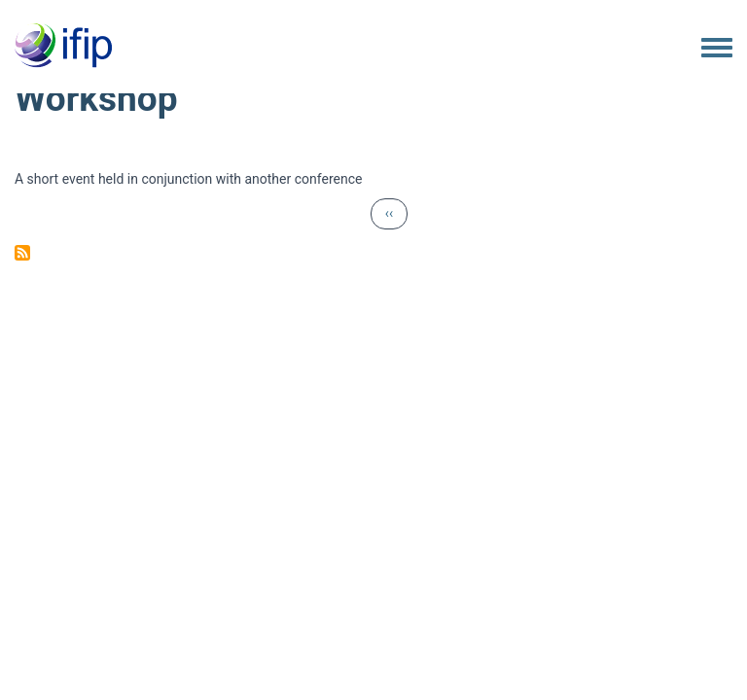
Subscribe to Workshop (22, 253)
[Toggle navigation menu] (717, 49)
